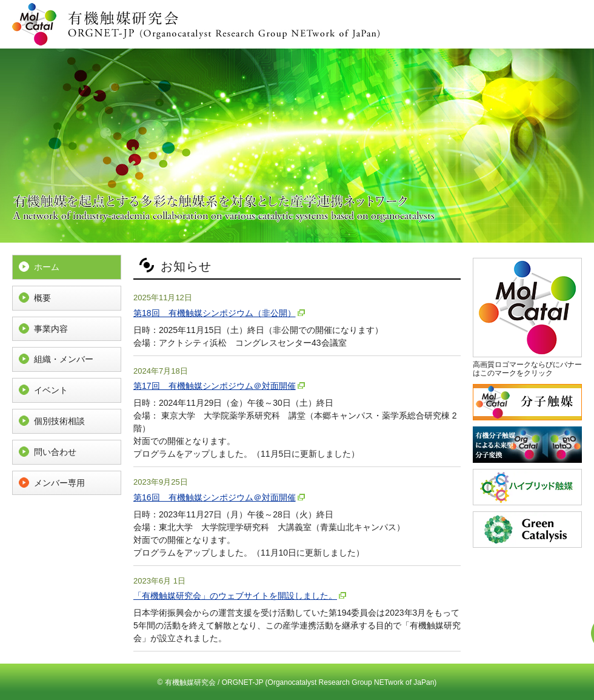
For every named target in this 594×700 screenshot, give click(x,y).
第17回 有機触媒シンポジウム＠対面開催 (215, 386)
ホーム (47, 267)
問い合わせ (55, 452)
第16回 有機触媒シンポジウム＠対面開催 (215, 497)
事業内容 (51, 329)
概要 (42, 298)
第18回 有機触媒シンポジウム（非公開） (215, 313)
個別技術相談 (59, 421)
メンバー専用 (59, 483)
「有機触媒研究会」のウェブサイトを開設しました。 (235, 596)
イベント (51, 390)
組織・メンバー (64, 359)
